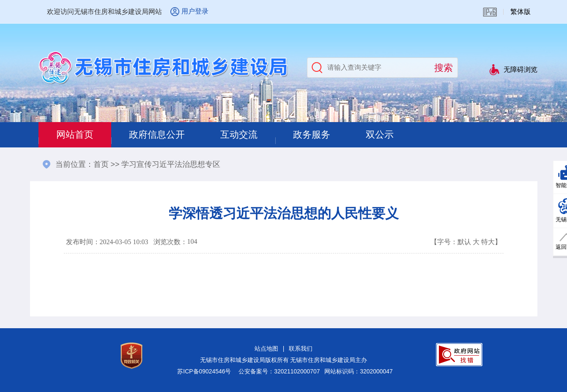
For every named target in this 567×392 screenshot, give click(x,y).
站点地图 (266, 348)
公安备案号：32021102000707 (279, 371)
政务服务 (312, 135)
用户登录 (195, 11)
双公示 (380, 135)
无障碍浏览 (520, 69)
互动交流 (239, 135)
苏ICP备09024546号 (204, 371)
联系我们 (301, 348)
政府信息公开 (157, 135)
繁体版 (520, 12)
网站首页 (75, 135)
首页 (101, 164)
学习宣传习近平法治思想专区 (171, 164)
